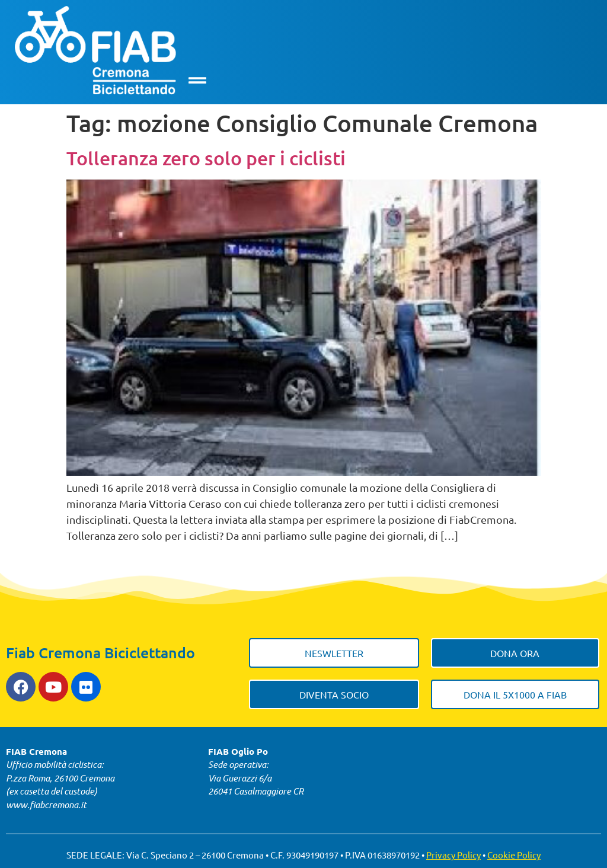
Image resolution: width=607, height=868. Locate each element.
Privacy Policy (453, 855)
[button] (197, 80)
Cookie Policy (514, 855)
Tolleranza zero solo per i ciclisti (206, 158)
